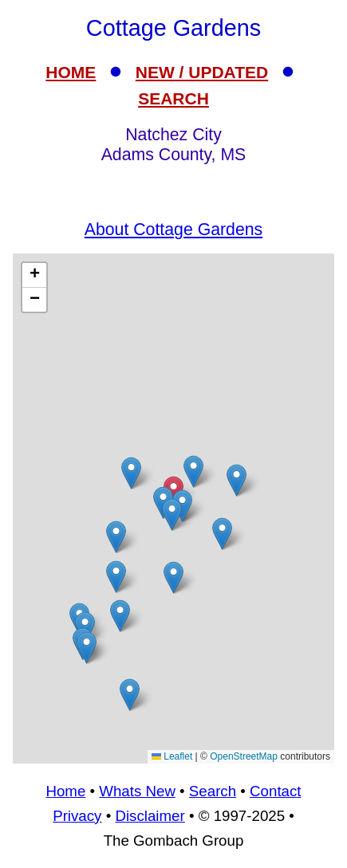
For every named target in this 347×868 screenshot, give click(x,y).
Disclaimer (150, 816)
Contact (275, 791)
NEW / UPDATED (202, 72)
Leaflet (172, 756)
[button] (116, 577)
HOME (71, 72)
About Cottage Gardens (173, 230)
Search (213, 791)
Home (65, 791)
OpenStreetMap (244, 756)
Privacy (77, 816)
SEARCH (173, 98)
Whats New (137, 791)
